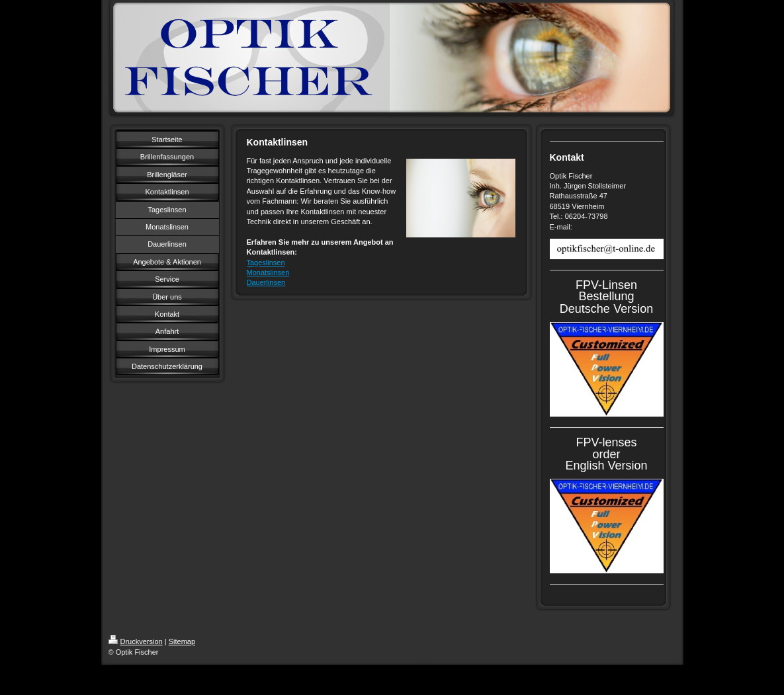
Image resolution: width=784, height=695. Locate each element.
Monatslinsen (268, 272)
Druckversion (136, 641)
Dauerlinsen (266, 282)
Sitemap (182, 641)
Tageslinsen (266, 263)
